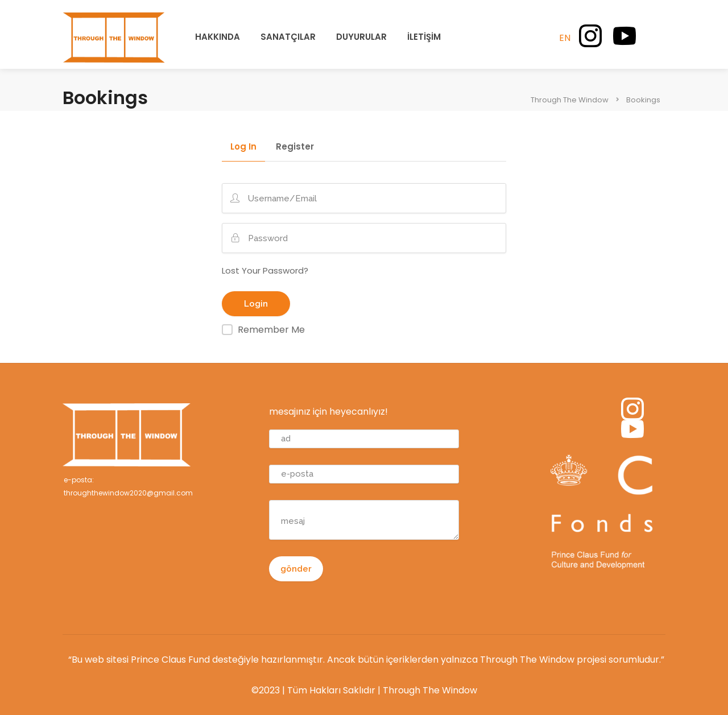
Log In (243, 147)
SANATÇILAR (288, 37)
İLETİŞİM (424, 37)
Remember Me (271, 330)
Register (295, 147)
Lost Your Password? (265, 270)
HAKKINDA (218, 37)
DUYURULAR (361, 37)
